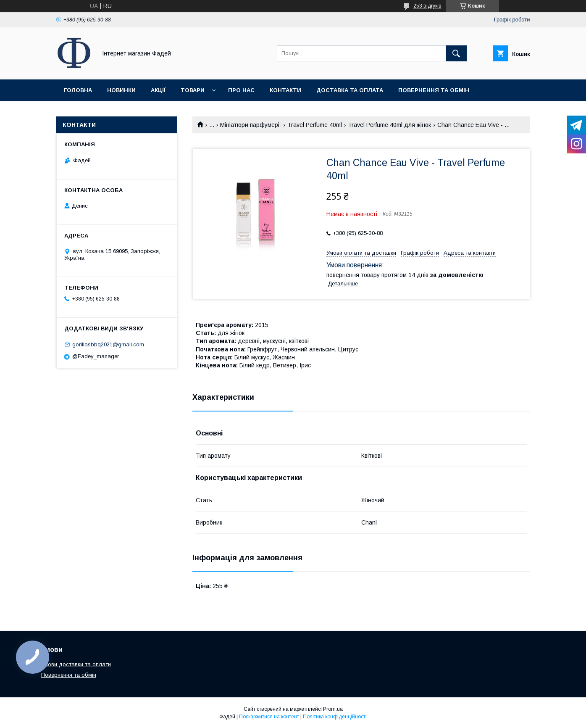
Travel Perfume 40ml (315, 125)
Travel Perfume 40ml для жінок (389, 125)
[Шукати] (456, 53)
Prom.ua (333, 709)
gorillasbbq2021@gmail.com (108, 344)
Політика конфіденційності (335, 717)
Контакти (285, 90)
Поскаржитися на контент (269, 717)
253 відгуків (427, 6)
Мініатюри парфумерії (251, 125)
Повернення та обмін (434, 90)
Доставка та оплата (350, 90)
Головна (78, 90)
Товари (193, 90)
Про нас (241, 90)
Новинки (121, 90)
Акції (158, 90)
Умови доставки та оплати (76, 664)
